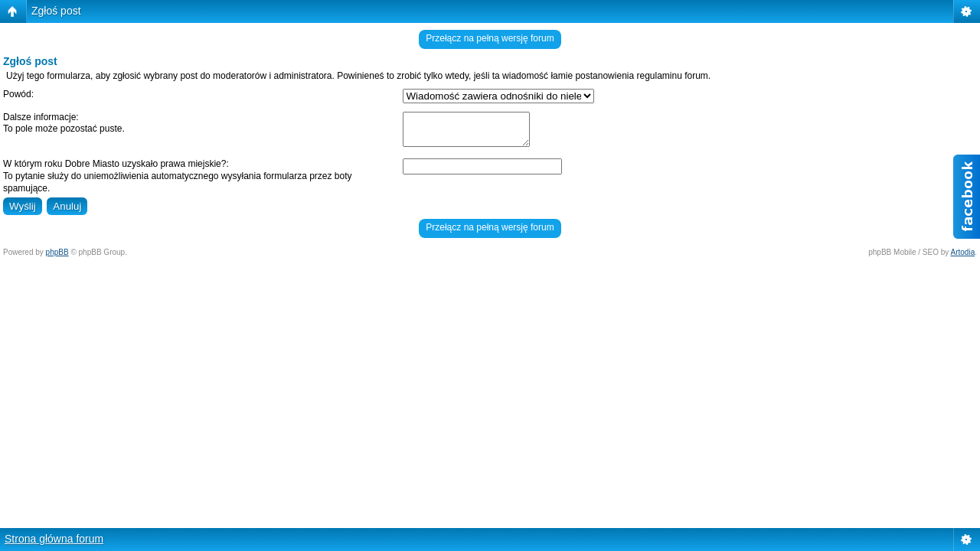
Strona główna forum (54, 539)
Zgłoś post (56, 11)
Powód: (18, 94)
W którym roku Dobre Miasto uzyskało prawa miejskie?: (116, 164)
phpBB (57, 252)
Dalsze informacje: (41, 117)
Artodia (963, 252)
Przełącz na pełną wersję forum (490, 38)
